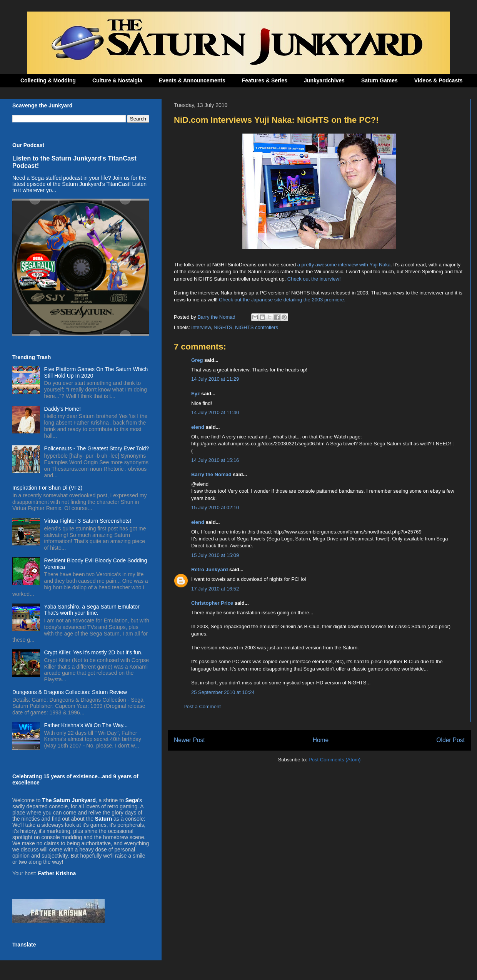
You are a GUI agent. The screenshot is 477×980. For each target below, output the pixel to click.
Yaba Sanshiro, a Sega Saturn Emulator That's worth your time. (92, 610)
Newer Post (189, 740)
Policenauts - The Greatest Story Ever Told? (97, 448)
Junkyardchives (324, 80)
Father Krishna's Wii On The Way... (86, 725)
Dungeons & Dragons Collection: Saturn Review (70, 692)
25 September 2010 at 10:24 (223, 692)
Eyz (195, 394)
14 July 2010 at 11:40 (215, 412)
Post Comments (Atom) (334, 760)
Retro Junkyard (209, 569)
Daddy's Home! (63, 409)
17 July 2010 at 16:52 (215, 589)
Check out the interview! (314, 279)
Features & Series (265, 80)
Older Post (450, 740)
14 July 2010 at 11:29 (215, 379)
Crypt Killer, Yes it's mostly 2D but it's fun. (93, 652)
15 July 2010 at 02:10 (215, 508)
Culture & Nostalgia (117, 80)
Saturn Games (379, 80)
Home (321, 740)
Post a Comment (202, 707)
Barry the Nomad (211, 474)
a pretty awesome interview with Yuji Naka (344, 265)
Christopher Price (212, 603)
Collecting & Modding (48, 80)
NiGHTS (223, 327)
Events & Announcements (192, 80)
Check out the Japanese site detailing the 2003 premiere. (282, 300)
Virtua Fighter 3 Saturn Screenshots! (88, 521)
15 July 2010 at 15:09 (215, 555)
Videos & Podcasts (439, 80)
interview (201, 327)
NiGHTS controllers (257, 327)
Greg (197, 360)
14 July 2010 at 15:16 (215, 460)
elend (198, 427)
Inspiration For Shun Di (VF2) (47, 488)
